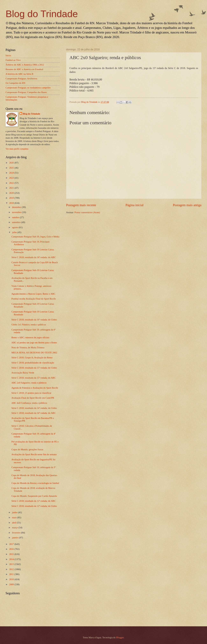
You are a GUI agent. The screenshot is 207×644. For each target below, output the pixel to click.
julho (15, 232)
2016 (12, 549)
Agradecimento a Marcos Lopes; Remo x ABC (33, 294)
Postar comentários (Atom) (87, 212)
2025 (12, 168)
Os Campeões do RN (15, 83)
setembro (17, 222)
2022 (12, 183)
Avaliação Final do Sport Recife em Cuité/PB (33, 398)
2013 (12, 564)
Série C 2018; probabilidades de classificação (33, 363)
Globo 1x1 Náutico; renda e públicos (29, 325)
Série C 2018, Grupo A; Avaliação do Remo (32, 358)
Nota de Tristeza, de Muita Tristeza (28, 347)
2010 (12, 579)
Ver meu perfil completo (17, 149)
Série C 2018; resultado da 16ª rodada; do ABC (34, 257)
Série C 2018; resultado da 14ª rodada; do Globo (34, 408)
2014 (12, 559)
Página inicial (134, 205)
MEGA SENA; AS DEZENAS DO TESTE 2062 (34, 353)
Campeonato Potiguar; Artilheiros (21, 79)
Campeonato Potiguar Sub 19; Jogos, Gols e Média (35, 237)
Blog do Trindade (42, 14)
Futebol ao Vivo (13, 60)
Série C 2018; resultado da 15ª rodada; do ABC (34, 378)
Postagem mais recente (81, 205)
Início (8, 55)
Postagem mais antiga (187, 205)
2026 (12, 163)
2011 (12, 574)
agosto (15, 227)
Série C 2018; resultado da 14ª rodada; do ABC (34, 413)
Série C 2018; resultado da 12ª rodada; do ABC (34, 501)
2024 (12, 173)
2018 (12, 203)
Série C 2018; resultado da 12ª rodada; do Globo (34, 506)
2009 (12, 584)
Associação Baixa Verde (23, 373)
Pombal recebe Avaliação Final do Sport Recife (34, 299)
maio (15, 517)
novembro (17, 212)
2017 (12, 544)
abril (14, 523)
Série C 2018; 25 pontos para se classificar (31, 393)
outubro (16, 217)
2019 (12, 198)
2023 (12, 178)
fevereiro (16, 533)
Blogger (120, 637)
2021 (12, 188)
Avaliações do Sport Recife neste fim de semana (34, 454)
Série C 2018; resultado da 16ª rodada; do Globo (34, 320)
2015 (12, 554)
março (15, 528)
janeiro (16, 538)
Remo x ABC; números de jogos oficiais (30, 337)
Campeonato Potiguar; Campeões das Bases (26, 92)
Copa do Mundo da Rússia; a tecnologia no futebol (35, 483)
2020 (12, 193)
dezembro (17, 207)
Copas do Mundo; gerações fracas (27, 449)
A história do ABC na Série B (19, 74)
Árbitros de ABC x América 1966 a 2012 (25, 65)
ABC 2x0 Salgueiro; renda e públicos (29, 383)
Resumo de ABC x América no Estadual (24, 69)
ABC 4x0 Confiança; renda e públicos (29, 403)
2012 (12, 569)
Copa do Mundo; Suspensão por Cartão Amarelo (34, 496)
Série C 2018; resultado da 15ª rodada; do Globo (34, 368)
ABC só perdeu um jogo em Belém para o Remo (34, 343)
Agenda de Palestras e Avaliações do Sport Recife (35, 388)
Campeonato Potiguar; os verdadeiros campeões (28, 88)
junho (15, 512)
